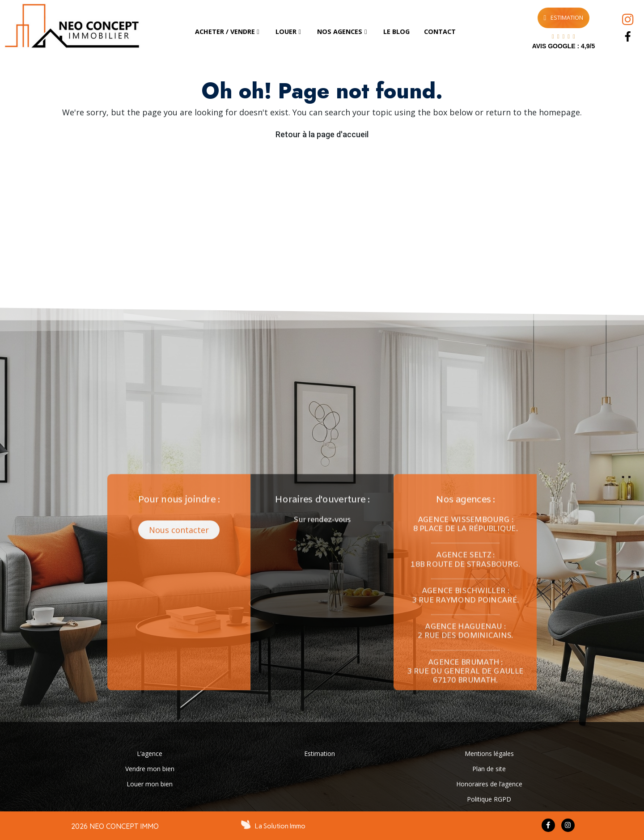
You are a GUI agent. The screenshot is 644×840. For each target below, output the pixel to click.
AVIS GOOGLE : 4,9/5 (564, 46)
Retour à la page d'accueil (322, 134)
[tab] (228, 32)
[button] (179, 680)
